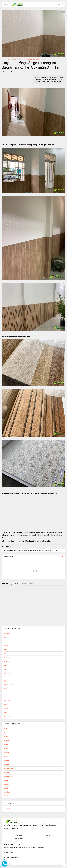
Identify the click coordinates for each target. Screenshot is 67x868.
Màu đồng (6, 796)
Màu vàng (6, 761)
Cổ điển (6, 649)
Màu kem (6, 741)
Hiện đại (6, 665)
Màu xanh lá (7, 772)
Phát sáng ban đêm (9, 685)
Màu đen (6, 784)
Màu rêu (6, 749)
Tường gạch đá (8, 701)
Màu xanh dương (8, 768)
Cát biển (6, 642)
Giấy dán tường (19, 839)
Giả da (5, 653)
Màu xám (6, 780)
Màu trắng (6, 753)
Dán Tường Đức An (12, 809)
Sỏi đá (5, 693)
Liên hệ (48, 836)
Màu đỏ (6, 788)
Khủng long (7, 673)
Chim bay (6, 638)
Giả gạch (6, 657)
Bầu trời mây (7, 634)
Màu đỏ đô (7, 792)
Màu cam (6, 733)
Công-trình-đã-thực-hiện (15, 59)
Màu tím (6, 757)
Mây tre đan (7, 681)
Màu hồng (6, 737)
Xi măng (6, 713)
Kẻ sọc (5, 677)
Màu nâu (6, 745)
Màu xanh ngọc (8, 776)
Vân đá (6, 709)
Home (3, 59)
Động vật (6, 717)
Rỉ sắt (5, 689)
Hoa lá (5, 669)
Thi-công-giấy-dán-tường (32, 59)
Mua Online (19, 836)
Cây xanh (6, 646)
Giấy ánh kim (7, 661)
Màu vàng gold (8, 765)
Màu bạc (6, 729)
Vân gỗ (6, 705)
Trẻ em (6, 697)
